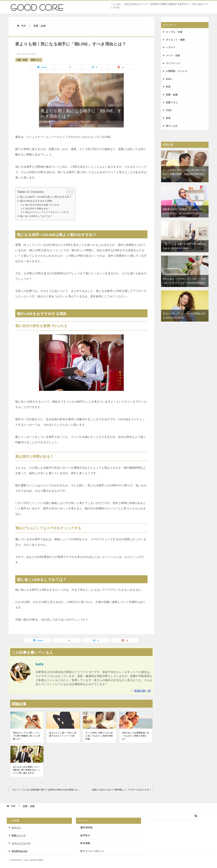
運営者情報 (87, 827)
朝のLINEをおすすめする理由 (36, 201)
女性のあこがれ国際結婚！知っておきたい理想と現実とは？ (136, 736)
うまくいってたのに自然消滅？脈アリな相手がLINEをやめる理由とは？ (46, 790)
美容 (168, 118)
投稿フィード (19, 835)
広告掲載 (85, 843)
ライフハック (173, 63)
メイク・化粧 (173, 55)
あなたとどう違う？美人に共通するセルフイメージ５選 (63, 734)
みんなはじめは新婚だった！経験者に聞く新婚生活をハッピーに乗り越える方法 (27, 770)
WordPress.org (19, 851)
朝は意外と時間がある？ (38, 209)
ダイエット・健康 (175, 40)
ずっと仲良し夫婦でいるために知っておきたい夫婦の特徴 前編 (99, 736)
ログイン (16, 827)
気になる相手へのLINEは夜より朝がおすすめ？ (46, 197)
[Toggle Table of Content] (68, 192)
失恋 (168, 87)
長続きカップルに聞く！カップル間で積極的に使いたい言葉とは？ (27, 736)
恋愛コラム (36, 60)
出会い (169, 79)
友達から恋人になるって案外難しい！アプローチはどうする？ (121, 790)
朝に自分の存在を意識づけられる (42, 205)
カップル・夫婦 (174, 32)
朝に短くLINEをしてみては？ (36, 216)
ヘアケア (171, 47)
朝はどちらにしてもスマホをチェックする (47, 212)
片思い (169, 110)
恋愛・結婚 (22, 60)
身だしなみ (172, 126)
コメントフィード (21, 843)
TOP (24, 26)
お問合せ (85, 835)
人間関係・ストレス (176, 71)
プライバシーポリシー (93, 851)
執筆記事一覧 (143, 691)
